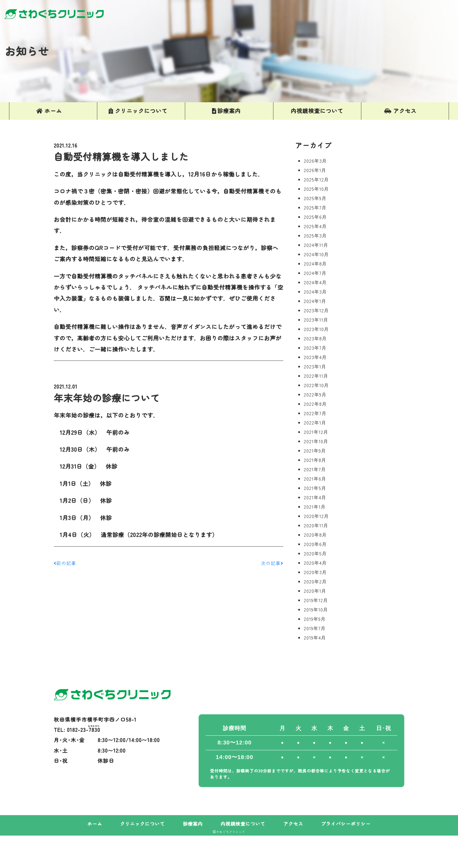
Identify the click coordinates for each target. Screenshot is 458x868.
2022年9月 (315, 394)
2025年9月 (315, 198)
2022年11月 (316, 376)
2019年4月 (315, 637)
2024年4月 (315, 282)
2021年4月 (315, 497)
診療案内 (193, 824)
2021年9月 (315, 451)
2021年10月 (316, 441)
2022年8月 (315, 404)
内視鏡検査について (243, 824)
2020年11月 (316, 525)
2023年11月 (316, 320)
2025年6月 (315, 217)
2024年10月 (316, 254)
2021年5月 (315, 488)
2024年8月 (315, 264)
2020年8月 (315, 535)
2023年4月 (315, 357)
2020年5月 (315, 553)
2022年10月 (316, 385)
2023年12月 (316, 310)
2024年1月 (315, 301)
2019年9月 (315, 619)
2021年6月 (315, 479)
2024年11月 (316, 245)
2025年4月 (315, 226)
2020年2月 (315, 581)
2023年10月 (316, 329)
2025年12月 (316, 179)
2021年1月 (315, 507)
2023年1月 (315, 366)
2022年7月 (315, 413)
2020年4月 (315, 563)
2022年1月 (315, 422)
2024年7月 (315, 273)
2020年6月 (315, 544)
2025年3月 (315, 235)
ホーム (95, 824)
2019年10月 (316, 609)
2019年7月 (315, 628)
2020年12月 (316, 516)
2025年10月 (316, 189)
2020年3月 (315, 572)
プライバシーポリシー (346, 824)
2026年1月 (315, 170)
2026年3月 (315, 161)
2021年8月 (315, 460)
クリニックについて (142, 824)
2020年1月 (315, 591)
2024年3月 (315, 292)
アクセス (293, 824)
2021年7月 (315, 469)
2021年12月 (316, 432)
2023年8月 (315, 338)
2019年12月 (316, 600)
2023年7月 (315, 348)
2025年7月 (315, 207)
